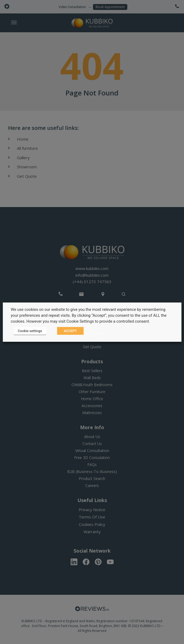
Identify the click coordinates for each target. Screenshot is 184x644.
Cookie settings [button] (30, 331)
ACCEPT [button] (70, 331)
